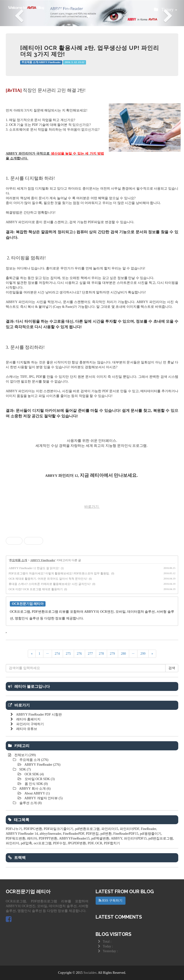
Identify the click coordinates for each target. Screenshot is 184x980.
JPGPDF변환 (77, 843)
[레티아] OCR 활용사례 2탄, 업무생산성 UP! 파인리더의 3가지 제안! (90, 51)
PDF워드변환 (16, 838)
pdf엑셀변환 (100, 838)
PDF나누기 (14, 829)
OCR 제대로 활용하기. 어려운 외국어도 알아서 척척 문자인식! (48, 579)
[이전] (32, 654)
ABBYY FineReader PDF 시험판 (39, 715)
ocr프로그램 (43, 843)
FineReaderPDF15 (126, 834)
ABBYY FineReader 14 (22, 834)
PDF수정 (60, 843)
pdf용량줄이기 (151, 834)
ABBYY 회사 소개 (34, 789)
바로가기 (92, 507)
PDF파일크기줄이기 (59, 829)
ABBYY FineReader (43, 560)
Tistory (166, 11)
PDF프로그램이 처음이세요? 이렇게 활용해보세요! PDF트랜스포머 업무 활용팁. (59, 573)
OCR (99, 843)
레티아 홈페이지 (29, 719)
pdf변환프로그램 (87, 829)
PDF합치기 (112, 843)
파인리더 (12, 843)
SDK (25, 769)
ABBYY (117, 838)
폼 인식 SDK (36, 784)
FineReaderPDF (73, 834)
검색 (172, 668)
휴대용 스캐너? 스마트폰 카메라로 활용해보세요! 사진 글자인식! (50, 584)
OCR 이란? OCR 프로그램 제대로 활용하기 (36, 589)
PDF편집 (92, 834)
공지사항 (63, 10)
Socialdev (90, 973)
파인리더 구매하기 (30, 724)
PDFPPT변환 (48, 838)
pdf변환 (106, 834)
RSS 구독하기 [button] (111, 901)
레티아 (32, 838)
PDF (91, 843)
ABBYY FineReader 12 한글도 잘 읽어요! (34, 568)
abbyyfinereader (50, 834)
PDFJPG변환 (33, 829)
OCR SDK (34, 774)
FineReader (149, 829)
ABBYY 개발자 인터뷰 (43, 798)
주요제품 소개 (18, 560)
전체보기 (25, 755)
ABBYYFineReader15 (75, 838)
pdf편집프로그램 (161, 838)
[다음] (152, 654)
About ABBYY (37, 793)
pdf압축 (26, 843)
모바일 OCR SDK (39, 779)
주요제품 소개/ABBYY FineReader (41, 62)
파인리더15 (110, 829)
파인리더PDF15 (135, 838)
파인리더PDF (129, 829)
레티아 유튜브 (27, 729)
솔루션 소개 (30, 803)
